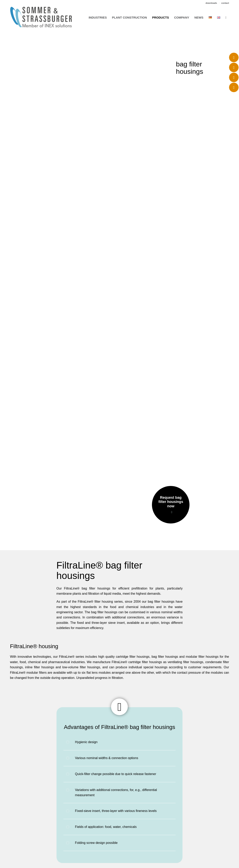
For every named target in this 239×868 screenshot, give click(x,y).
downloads (211, 3)
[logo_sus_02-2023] (41, 17)
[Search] (226, 18)
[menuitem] (211, 3)
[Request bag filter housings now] (171, 505)
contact (225, 3)
